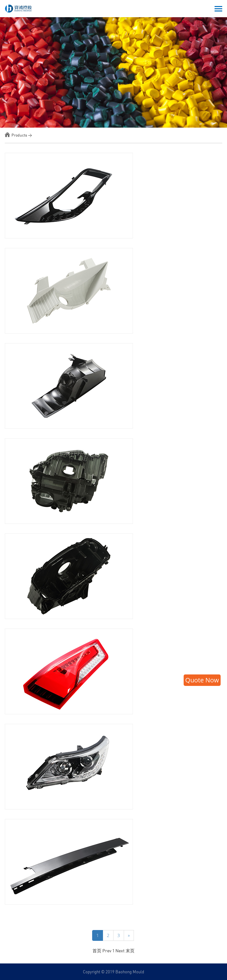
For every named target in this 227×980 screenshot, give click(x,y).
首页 (97, 951)
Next (121, 951)
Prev (107, 951)
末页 (130, 951)
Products (19, 135)
